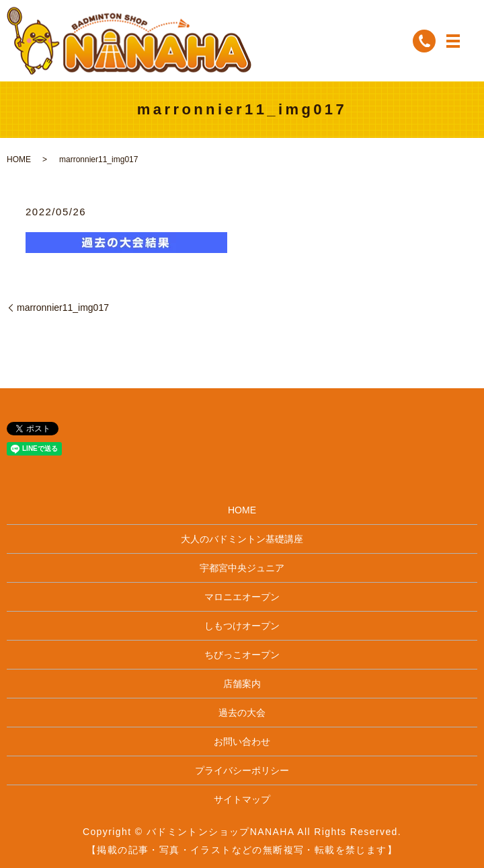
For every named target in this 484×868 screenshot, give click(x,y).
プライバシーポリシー (242, 770)
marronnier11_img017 (63, 308)
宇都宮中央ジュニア (242, 568)
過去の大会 (242, 713)
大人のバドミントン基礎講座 (242, 539)
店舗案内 (242, 684)
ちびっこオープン (242, 655)
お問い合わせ (242, 742)
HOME (19, 159)
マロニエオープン (242, 597)
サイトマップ (242, 799)
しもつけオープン (242, 626)
